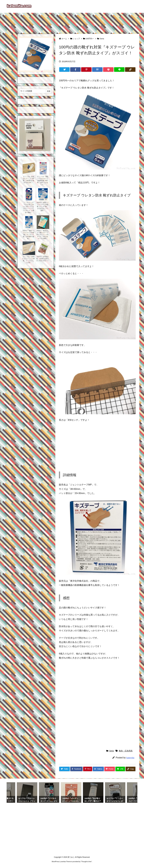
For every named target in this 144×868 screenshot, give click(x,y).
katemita (130, 758)
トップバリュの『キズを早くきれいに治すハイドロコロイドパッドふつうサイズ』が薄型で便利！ (29, 208)
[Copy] (130, 70)
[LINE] (119, 70)
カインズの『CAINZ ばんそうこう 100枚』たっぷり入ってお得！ (28, 260)
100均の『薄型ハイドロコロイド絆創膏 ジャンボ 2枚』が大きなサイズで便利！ (43, 207)
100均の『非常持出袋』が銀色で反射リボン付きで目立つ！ (43, 259)
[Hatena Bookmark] (97, 70)
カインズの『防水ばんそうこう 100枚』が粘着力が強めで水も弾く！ (29, 180)
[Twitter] (64, 70)
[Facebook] (75, 70)
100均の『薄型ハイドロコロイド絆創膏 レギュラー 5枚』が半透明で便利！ (28, 235)
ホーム (64, 39)
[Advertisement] (72, 22)
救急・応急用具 (126, 751)
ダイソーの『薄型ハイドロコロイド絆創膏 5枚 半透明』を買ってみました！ (43, 181)
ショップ (76, 39)
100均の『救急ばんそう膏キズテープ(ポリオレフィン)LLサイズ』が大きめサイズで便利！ (43, 235)
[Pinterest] (86, 70)
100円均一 (90, 39)
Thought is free (86, 862)
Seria (102, 39)
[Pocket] (108, 70)
